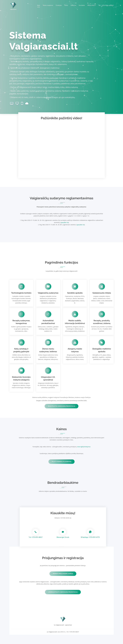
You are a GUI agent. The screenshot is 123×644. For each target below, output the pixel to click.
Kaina (66, 5)
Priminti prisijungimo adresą (63, 574)
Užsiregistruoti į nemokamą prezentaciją (63, 592)
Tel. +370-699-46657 (36, 537)
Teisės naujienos (48, 5)
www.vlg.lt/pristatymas (84, 447)
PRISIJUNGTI (92, 5)
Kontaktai (82, 5)
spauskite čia (65, 222)
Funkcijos (59, 5)
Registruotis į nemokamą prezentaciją (61, 406)
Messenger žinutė (63, 537)
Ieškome (73, 5)
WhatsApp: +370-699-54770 (90, 537)
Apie (39, 5)
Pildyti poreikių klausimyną (62, 462)
